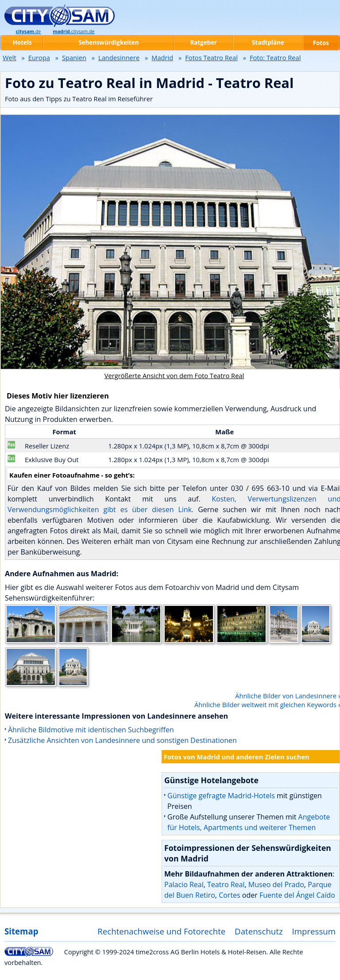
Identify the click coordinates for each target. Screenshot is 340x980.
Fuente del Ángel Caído (297, 895)
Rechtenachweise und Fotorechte (161, 931)
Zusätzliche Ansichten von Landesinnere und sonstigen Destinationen (122, 740)
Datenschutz (259, 931)
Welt (10, 57)
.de (28, 31)
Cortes (230, 895)
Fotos (321, 43)
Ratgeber (203, 42)
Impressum (314, 931)
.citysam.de (73, 31)
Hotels (22, 42)
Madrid (162, 57)
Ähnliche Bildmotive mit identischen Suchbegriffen (91, 730)
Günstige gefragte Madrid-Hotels (221, 796)
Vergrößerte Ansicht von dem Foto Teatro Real (174, 375)
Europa (39, 57)
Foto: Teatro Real (275, 57)
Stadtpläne (268, 42)
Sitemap (21, 931)
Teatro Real (226, 884)
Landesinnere (119, 57)
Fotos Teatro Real (211, 57)
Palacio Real (184, 884)
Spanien (74, 57)
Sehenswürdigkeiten (108, 42)
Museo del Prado (276, 884)
